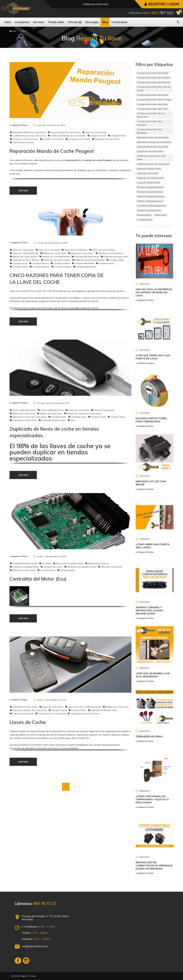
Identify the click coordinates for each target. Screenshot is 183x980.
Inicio (13, 31)
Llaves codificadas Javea (51, 410)
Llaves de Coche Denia (94, 132)
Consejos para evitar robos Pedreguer (150, 123)
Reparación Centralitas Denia (68, 563)
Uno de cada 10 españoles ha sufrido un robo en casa (154, 292)
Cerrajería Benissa (40, 267)
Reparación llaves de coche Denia (153, 137)
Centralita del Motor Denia (23, 563)
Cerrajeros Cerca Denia (78, 139)
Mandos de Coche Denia (53, 253)
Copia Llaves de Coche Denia (51, 714)
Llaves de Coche (28, 722)
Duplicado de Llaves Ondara (56, 260)
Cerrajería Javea (19, 267)
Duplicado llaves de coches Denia (153, 147)
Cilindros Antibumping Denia (150, 201)
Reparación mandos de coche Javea (83, 413)
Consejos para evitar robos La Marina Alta (151, 115)
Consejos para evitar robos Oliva (152, 104)
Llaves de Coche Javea (48, 250)
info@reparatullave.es (95, 4)
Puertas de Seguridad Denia (150, 187)
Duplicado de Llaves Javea (115, 257)
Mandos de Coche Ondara (24, 257)
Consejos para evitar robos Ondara (154, 78)
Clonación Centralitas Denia (24, 567)
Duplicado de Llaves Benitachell (88, 260)
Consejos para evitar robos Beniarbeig (150, 131)
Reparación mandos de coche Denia (154, 142)
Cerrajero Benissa (39, 263)
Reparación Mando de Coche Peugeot (52, 151)
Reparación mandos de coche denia (28, 417)
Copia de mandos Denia (148, 183)
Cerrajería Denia (117, 136)
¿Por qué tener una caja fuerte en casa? (153, 357)
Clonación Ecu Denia (51, 567)
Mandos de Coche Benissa (109, 253)
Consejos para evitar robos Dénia (153, 73)
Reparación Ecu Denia (97, 563)
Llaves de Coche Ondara (102, 250)
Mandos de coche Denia (22, 413)
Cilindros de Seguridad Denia (151, 196)
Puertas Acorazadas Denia (150, 192)
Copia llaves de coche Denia (150, 151)
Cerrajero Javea (19, 263)
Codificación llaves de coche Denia (153, 164)
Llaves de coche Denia (77, 410)
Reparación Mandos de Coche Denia (28, 710)
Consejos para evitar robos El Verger (154, 100)
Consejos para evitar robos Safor (153, 109)
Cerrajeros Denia (97, 136)
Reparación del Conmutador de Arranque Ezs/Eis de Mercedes (154, 865)
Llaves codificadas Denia (23, 410)
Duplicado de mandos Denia (150, 178)
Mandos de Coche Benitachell (54, 257)
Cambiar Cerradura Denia (149, 210)
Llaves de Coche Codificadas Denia (83, 707)
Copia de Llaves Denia (22, 142)
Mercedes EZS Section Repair (151, 483)
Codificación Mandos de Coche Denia (67, 136)
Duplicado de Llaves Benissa (24, 260)
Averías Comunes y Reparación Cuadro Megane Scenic (149, 610)
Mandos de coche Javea (50, 413)
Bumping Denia (144, 215)
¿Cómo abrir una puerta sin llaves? (153, 546)
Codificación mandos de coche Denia (151, 158)
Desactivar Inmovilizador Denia (80, 567)
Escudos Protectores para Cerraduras (151, 420)
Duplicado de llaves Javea (52, 420)
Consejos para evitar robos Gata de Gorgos (154, 89)
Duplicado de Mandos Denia (103, 710)
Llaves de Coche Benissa (75, 250)
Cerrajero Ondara (60, 263)
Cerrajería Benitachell (84, 267)
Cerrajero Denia (115, 260)
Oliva (71, 420)
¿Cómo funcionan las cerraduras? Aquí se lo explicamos (152, 799)
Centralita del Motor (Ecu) (38, 579)
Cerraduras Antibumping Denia (151, 206)
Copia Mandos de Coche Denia (83, 714)
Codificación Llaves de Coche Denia (28, 136)
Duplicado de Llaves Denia (106, 139)
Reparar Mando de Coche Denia (64, 132)
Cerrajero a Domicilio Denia (24, 139)
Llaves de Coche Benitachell (24, 253)
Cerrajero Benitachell (83, 263)
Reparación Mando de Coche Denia (28, 132)
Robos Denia (161, 215)
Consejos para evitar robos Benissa (154, 82)
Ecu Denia (45, 563)
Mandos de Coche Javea (81, 253)
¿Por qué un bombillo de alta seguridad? (153, 675)
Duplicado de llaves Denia (23, 420)
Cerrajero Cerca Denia (52, 139)
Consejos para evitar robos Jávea (153, 95)
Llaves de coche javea (103, 410)
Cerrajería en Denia (149, 736)
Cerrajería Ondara (61, 267)
